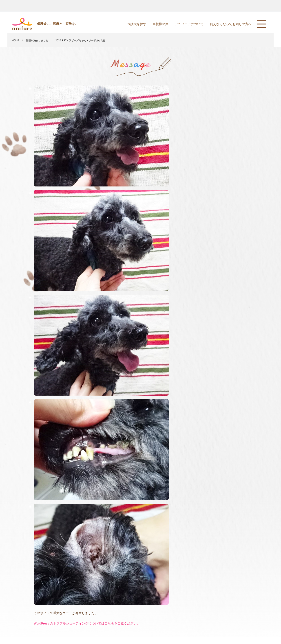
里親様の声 (160, 24)
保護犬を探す (137, 24)
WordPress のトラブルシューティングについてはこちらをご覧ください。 (87, 624)
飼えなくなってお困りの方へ (231, 24)
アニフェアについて (189, 24)
